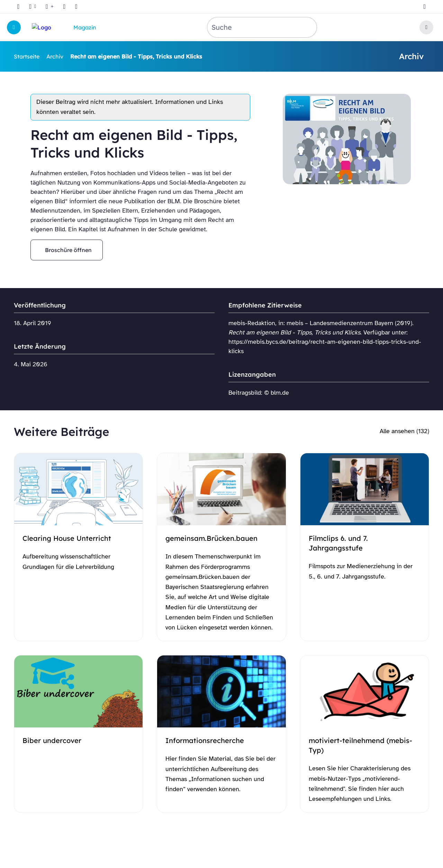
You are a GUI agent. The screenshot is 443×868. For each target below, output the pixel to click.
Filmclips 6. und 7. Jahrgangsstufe (338, 543)
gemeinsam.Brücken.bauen (211, 538)
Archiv (55, 56)
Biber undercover (52, 740)
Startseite (27, 56)
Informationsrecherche (205, 740)
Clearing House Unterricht (67, 538)
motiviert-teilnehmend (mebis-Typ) (360, 745)
